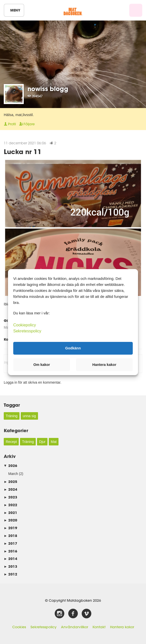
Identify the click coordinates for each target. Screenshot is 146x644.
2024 (10, 489)
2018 (10, 536)
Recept (11, 442)
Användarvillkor (74, 627)
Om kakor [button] (42, 365)
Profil (10, 124)
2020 (10, 520)
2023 (10, 497)
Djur (42, 442)
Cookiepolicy (25, 325)
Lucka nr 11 (23, 151)
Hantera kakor (122, 627)
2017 (10, 543)
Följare (27, 124)
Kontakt (99, 627)
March (13, 474)
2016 (10, 551)
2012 (10, 574)
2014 (10, 559)
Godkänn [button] (73, 348)
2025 (10, 482)
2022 (10, 505)
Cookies (19, 627)
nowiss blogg (48, 89)
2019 (10, 528)
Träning (12, 416)
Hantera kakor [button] (104, 365)
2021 (10, 513)
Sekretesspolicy (43, 627)
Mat (54, 442)
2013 (10, 566)
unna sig (29, 416)
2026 (10, 466)
